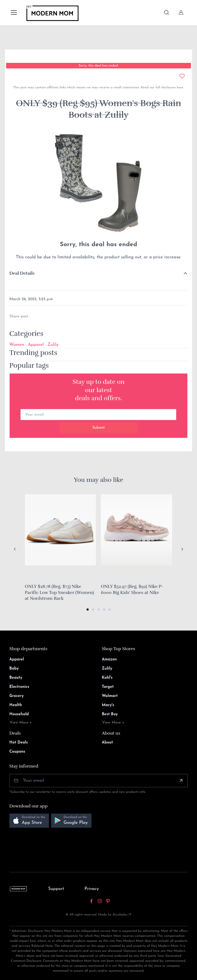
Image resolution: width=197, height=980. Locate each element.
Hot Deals (19, 743)
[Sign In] (181, 12)
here (179, 88)
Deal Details (22, 273)
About (107, 743)
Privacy (92, 889)
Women (17, 345)
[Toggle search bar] (167, 12)
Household (19, 714)
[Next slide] (182, 549)
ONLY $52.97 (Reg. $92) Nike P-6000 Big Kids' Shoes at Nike (132, 590)
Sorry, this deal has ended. (98, 66)
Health (16, 705)
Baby (14, 669)
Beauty (16, 678)
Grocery (17, 696)
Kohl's (107, 678)
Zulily (53, 345)
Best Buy (110, 714)
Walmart (110, 696)
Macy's (108, 705)
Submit (99, 428)
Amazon (109, 659)
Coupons (17, 752)
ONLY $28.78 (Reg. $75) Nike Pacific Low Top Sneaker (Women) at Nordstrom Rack (59, 592)
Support (56, 889)
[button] (88, 609)
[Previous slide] (15, 549)
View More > (21, 723)
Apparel (36, 345)
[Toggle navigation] (14, 12)
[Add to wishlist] (182, 76)
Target (108, 687)
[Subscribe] (181, 781)
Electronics (19, 687)
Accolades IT (122, 915)
